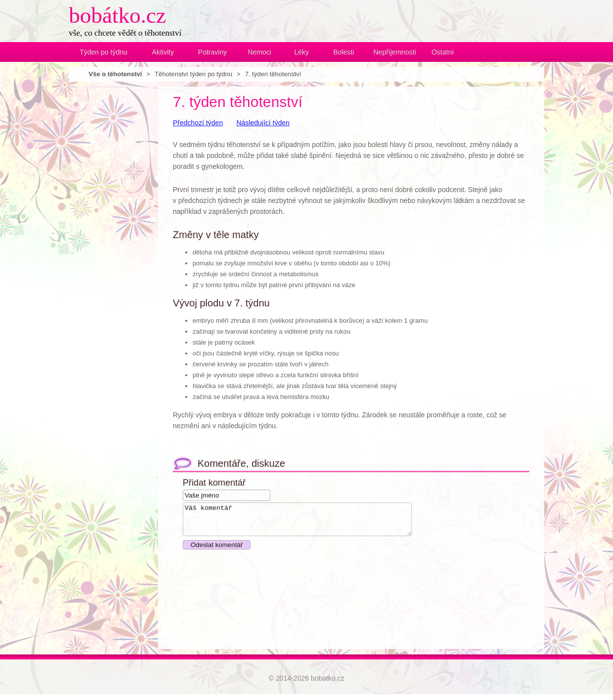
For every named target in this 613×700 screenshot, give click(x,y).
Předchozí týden (198, 123)
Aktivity (163, 52)
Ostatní (442, 52)
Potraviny (212, 52)
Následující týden (263, 123)
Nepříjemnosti (393, 52)
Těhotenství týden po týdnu (193, 74)
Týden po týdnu (104, 52)
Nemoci (259, 52)
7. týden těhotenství (273, 74)
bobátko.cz (117, 15)
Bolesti (344, 52)
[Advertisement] (108, 235)
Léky (302, 52)
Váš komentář (311, 522)
